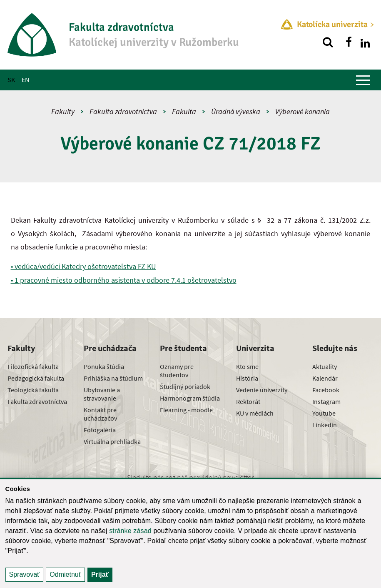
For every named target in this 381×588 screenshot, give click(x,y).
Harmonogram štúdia (190, 398)
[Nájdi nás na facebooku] (349, 42)
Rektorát (248, 401)
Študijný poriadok (185, 386)
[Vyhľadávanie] (328, 42)
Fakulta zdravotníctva (123, 111)
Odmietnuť (65, 574)
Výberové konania (303, 111)
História (247, 378)
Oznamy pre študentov (177, 371)
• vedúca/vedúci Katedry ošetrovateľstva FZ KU (83, 266)
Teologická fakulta (33, 390)
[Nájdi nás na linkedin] (365, 42)
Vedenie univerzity (262, 390)
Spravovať (25, 574)
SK (11, 80)
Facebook (326, 390)
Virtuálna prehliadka (112, 441)
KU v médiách (255, 413)
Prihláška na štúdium (113, 378)
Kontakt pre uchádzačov (100, 414)
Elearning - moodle (186, 410)
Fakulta (184, 111)
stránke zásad (130, 531)
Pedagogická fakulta (36, 378)
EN (25, 80)
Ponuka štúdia (104, 366)
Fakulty (63, 111)
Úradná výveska (236, 111)
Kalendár (325, 378)
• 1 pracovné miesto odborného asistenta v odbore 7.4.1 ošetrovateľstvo (124, 280)
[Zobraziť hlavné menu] (363, 80)
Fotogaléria (100, 430)
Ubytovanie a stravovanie (102, 394)
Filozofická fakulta (33, 366)
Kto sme (247, 366)
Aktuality (325, 366)
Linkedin (325, 425)
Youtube (324, 413)
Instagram (326, 401)
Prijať (100, 574)
